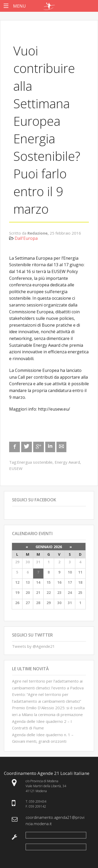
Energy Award (67, 462)
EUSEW (16, 468)
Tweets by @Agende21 (33, 646)
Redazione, (39, 233)
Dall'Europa (26, 238)
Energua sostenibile (35, 462)
